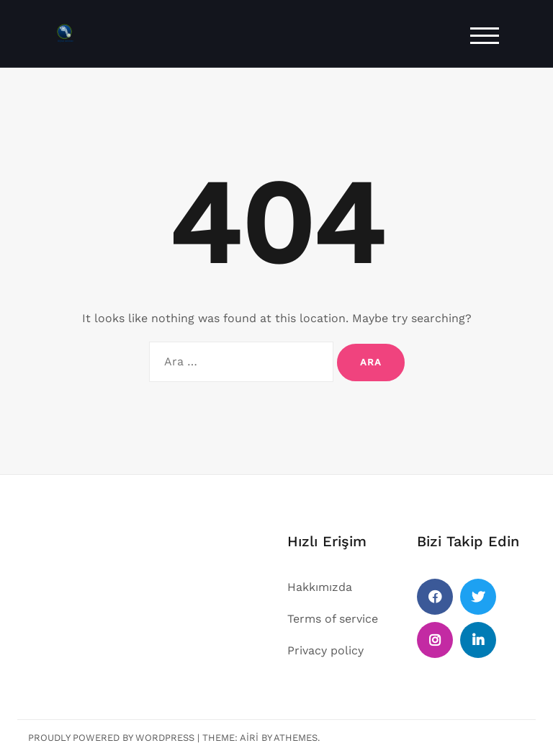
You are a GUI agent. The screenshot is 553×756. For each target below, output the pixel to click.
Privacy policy (325, 650)
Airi (249, 738)
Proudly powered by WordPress (111, 738)
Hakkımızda (320, 587)
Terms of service (333, 619)
